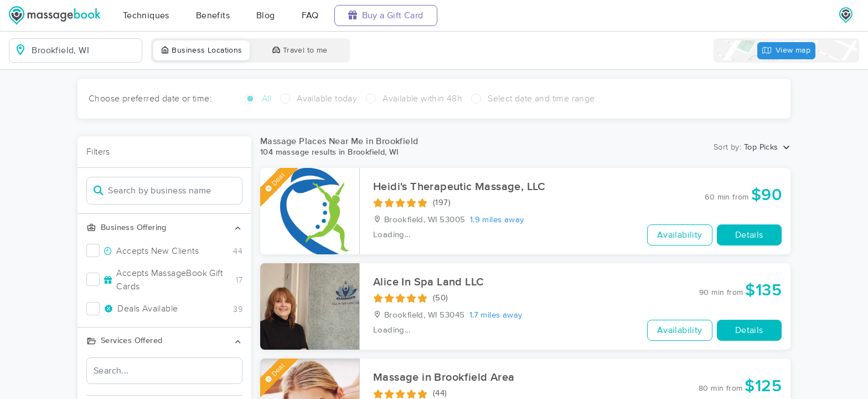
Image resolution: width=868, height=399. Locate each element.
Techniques (146, 16)
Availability (680, 235)
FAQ (310, 16)
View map (787, 51)
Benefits (213, 16)
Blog (266, 16)
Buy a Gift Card (386, 15)
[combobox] (84, 50)
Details (749, 235)
